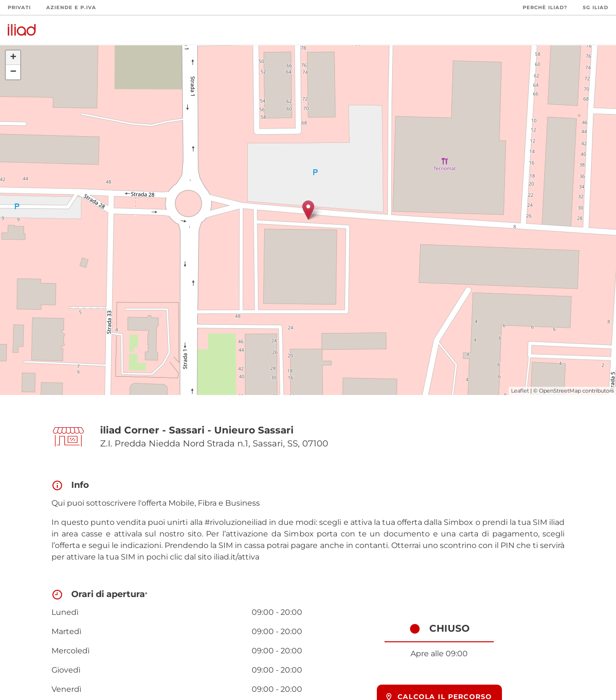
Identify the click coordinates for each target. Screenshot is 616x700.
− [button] (13, 72)
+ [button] (13, 58)
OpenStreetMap (560, 391)
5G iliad (596, 7)
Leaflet (520, 391)
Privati (19, 7)
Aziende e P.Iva (71, 7)
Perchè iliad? (545, 7)
